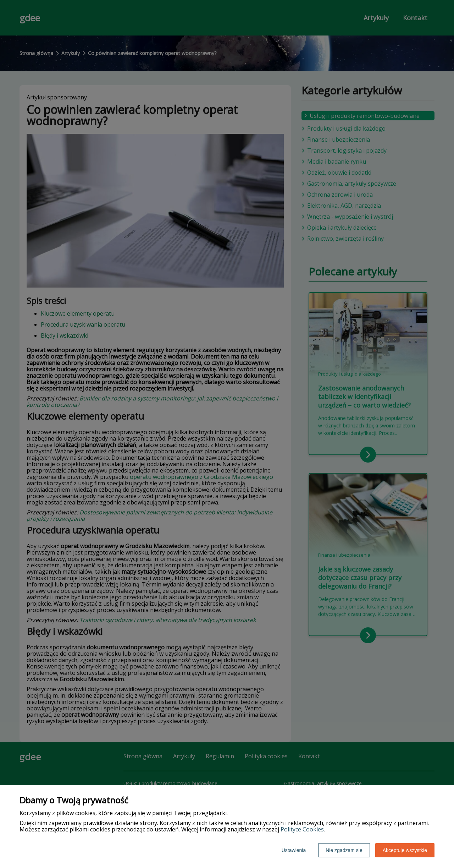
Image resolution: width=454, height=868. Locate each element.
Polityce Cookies (302, 829)
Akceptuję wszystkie (405, 850)
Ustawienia (294, 850)
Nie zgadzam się (344, 850)
